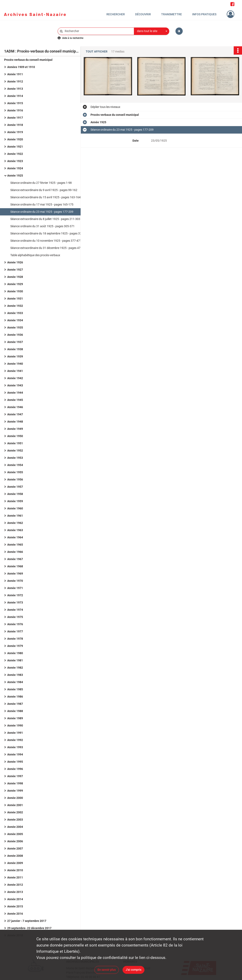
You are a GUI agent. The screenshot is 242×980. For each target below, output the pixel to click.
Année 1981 (15, 660)
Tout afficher (97, 52)
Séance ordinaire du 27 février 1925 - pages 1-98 (41, 183)
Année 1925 (15, 176)
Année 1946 (15, 407)
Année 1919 (15, 132)
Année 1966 (15, 552)
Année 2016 (15, 914)
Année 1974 (15, 610)
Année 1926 (15, 262)
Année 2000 (15, 798)
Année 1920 (15, 139)
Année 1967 (15, 559)
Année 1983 (15, 675)
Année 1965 (15, 545)
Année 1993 (15, 747)
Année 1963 (15, 530)
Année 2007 (15, 849)
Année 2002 (15, 812)
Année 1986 (15, 697)
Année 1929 (15, 284)
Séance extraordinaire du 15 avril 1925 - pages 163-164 (45, 197)
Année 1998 (15, 783)
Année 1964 (15, 537)
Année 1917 (15, 118)
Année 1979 (15, 646)
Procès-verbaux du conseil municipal (28, 60)
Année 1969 (15, 574)
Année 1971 (15, 588)
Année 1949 (15, 429)
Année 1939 (15, 356)
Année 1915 (15, 103)
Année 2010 (15, 870)
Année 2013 (15, 892)
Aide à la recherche (73, 38)
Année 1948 (15, 422)
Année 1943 (15, 385)
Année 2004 (15, 827)
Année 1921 (15, 147)
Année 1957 (15, 487)
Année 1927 (15, 270)
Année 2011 (15, 877)
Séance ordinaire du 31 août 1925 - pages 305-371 (42, 226)
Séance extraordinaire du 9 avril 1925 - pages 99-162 (44, 190)
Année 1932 (15, 306)
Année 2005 (15, 834)
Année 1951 (15, 443)
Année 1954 (15, 465)
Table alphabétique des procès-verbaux (35, 255)
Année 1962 (15, 523)
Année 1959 (15, 501)
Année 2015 (15, 906)
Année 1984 (15, 682)
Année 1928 (15, 277)
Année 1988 (15, 711)
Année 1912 (15, 81)
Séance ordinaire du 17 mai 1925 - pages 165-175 (42, 204)
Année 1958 (15, 494)
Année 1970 (15, 581)
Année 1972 (15, 595)
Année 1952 (15, 451)
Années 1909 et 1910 (21, 67)
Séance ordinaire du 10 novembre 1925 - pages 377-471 (46, 241)
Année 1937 (15, 342)
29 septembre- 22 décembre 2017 (29, 928)
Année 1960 (15, 508)
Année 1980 (15, 653)
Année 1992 (15, 740)
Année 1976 (15, 624)
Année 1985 (15, 689)
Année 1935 (15, 327)
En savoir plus (107, 970)
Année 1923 (15, 161)
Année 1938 (15, 349)
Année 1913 (15, 89)
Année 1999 (15, 791)
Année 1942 (15, 378)
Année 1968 (15, 566)
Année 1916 (15, 110)
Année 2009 (15, 863)
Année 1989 (15, 718)
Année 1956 (15, 479)
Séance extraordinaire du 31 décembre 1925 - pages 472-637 (49, 248)
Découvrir (143, 14)
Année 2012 (15, 885)
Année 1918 (15, 125)
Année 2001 (15, 805)
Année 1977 (15, 631)
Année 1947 (15, 414)
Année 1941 (15, 371)
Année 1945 (15, 400)
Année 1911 (15, 74)
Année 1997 (15, 776)
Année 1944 (15, 393)
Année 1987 (15, 704)
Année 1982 (15, 668)
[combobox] (152, 31)
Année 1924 (15, 168)
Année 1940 (15, 364)
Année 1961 (15, 516)
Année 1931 (15, 299)
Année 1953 (15, 458)
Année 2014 (15, 899)
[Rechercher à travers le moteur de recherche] (98, 31)
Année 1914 (15, 96)
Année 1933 (15, 313)
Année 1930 (15, 291)
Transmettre (172, 14)
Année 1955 (15, 472)
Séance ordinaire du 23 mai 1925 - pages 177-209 (42, 212)
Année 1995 (15, 762)
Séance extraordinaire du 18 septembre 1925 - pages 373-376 (50, 233)
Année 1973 (15, 602)
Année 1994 (15, 754)
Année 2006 (15, 841)
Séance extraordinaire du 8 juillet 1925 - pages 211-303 (45, 219)
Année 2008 (15, 856)
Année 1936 (15, 335)
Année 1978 (15, 639)
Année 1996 (15, 769)
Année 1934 (15, 320)
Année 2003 (15, 820)
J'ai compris (134, 970)
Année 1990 (15, 725)
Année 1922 (15, 154)
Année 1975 (15, 617)
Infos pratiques (204, 14)
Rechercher (116, 14)
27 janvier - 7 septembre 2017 (27, 921)
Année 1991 (15, 733)
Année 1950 (15, 436)
